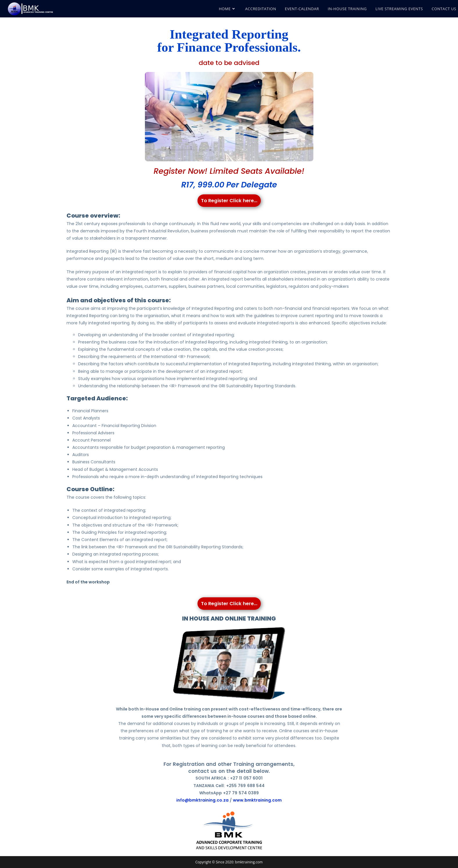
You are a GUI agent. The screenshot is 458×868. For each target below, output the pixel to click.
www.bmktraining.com (257, 800)
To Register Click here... (229, 200)
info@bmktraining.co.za (202, 800)
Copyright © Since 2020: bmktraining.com (229, 862)
